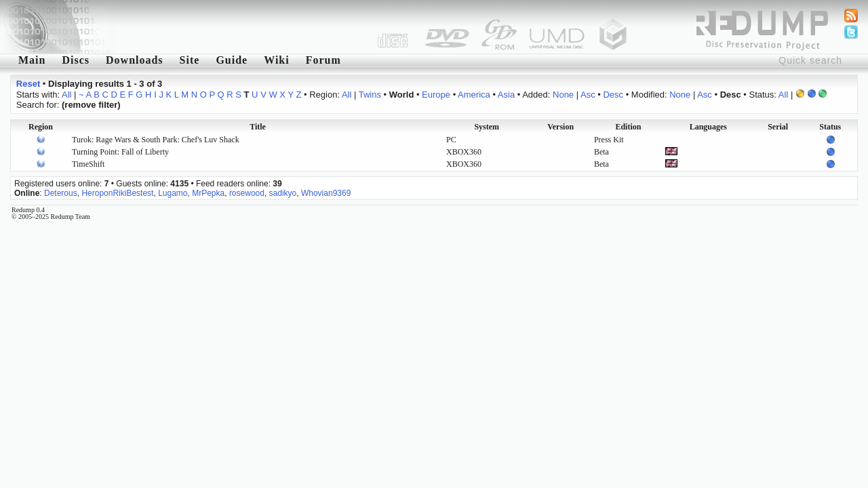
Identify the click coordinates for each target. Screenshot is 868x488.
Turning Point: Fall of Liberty (120, 152)
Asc (588, 95)
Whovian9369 (326, 193)
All (66, 95)
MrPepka (208, 193)
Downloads (135, 60)
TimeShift (88, 164)
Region (41, 127)
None (563, 95)
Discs (76, 60)
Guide (232, 60)
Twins (370, 95)
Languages (708, 127)
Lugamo (173, 193)
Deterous (61, 193)
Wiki (277, 60)
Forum (323, 60)
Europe (436, 95)
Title (258, 127)
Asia (506, 95)
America (474, 95)
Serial (778, 127)
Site (190, 60)
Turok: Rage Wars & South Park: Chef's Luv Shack (156, 140)
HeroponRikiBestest (117, 193)
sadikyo (283, 193)
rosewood (247, 193)
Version (560, 127)
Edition (628, 127)
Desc (613, 95)
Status (830, 127)
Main (32, 60)
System (487, 127)
